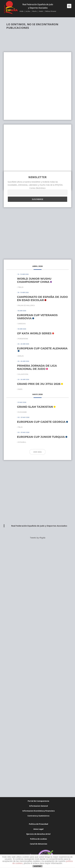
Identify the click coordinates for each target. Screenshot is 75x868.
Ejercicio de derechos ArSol (38, 834)
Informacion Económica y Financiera (38, 811)
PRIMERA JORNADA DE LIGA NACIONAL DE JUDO (37, 367)
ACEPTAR (37, 866)
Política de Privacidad (38, 824)
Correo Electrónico (37, 188)
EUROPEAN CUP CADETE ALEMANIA (42, 348)
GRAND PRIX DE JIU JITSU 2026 (39, 384)
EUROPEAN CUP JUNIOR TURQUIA (41, 437)
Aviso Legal (38, 829)
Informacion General (38, 806)
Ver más (37, 452)
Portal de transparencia (38, 801)
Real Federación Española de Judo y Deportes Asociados (39, 526)
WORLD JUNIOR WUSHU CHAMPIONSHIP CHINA (34, 280)
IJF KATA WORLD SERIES (34, 333)
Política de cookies (38, 839)
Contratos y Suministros (38, 816)
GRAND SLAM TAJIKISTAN (35, 407)
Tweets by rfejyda (38, 538)
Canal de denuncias (38, 844)
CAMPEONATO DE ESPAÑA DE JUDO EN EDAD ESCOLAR (42, 299)
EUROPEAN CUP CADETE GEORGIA (41, 422)
